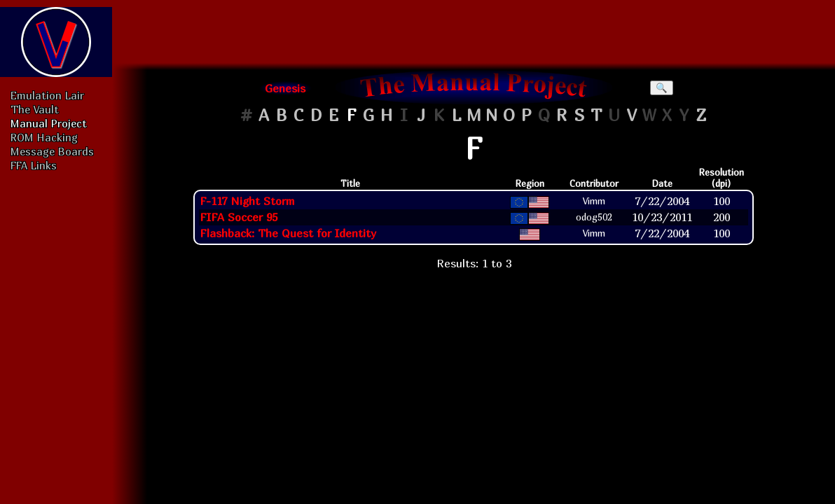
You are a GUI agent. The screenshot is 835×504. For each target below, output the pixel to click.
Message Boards (52, 151)
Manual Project (49, 123)
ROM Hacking (44, 137)
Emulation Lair (47, 95)
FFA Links (34, 165)
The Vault (35, 109)
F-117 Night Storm (247, 201)
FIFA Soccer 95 (239, 217)
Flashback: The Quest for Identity (288, 233)
